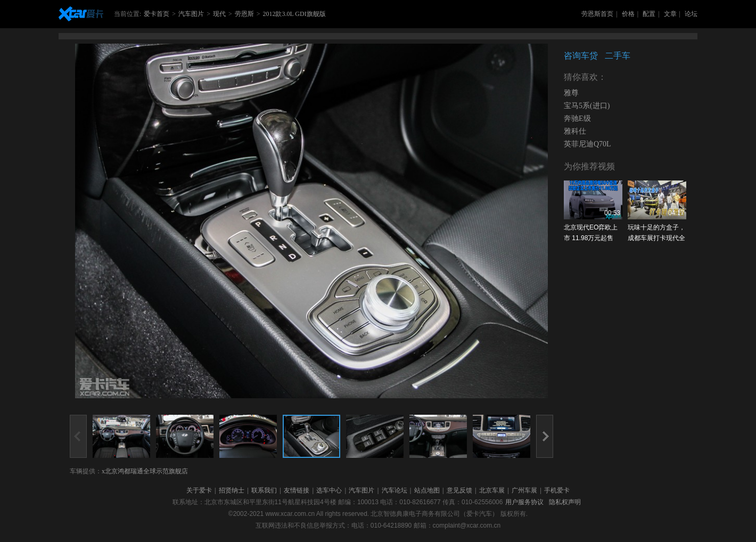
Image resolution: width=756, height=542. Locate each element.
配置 (649, 14)
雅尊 (571, 93)
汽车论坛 (395, 490)
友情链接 (297, 490)
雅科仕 (575, 131)
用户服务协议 (524, 502)
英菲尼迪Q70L (587, 144)
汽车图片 (191, 14)
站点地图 (427, 490)
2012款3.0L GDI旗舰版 (294, 14)
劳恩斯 (244, 14)
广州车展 (524, 490)
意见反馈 (459, 490)
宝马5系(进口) (587, 106)
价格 (628, 14)
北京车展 (492, 490)
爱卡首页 (157, 14)
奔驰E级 (577, 118)
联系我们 (264, 490)
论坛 (691, 14)
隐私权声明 (565, 502)
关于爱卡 (199, 490)
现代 (219, 14)
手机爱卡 (557, 490)
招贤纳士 (232, 490)
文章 (670, 14)
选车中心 (329, 490)
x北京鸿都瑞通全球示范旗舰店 (145, 471)
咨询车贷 (581, 56)
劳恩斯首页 (597, 14)
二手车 (618, 56)
